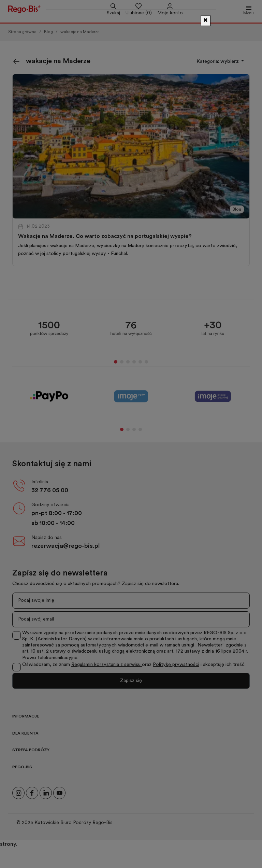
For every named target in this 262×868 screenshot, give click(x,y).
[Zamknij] (206, 21)
